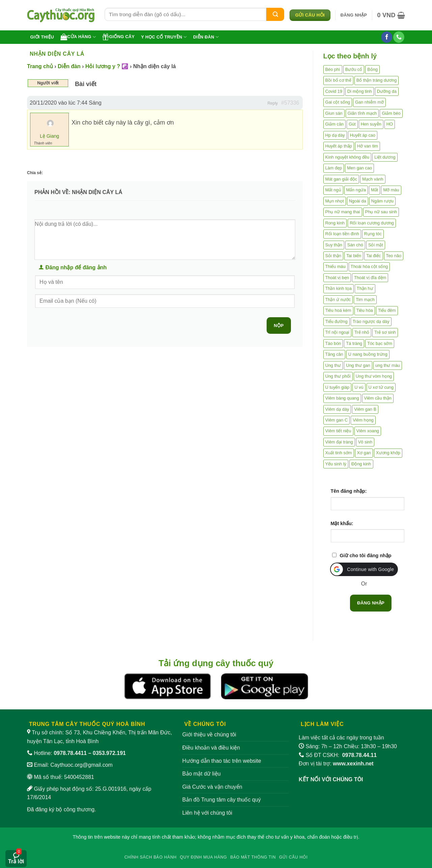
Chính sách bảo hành (150, 857)
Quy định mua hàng (203, 857)
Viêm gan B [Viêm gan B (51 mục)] (365, 409)
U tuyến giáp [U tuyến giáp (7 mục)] (337, 387)
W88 (216, 845)
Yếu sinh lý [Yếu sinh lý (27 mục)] (336, 464)
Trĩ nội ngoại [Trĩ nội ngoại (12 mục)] (337, 332)
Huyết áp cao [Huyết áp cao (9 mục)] (363, 135)
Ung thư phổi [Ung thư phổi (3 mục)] (338, 376)
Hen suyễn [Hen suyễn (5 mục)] (371, 124)
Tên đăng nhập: (349, 491)
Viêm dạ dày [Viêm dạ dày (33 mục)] (337, 409)
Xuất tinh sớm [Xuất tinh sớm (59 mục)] (339, 453)
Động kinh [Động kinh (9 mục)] (361, 464)
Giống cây (118, 37)
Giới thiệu (42, 37)
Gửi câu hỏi (293, 857)
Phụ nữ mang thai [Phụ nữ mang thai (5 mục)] (343, 212)
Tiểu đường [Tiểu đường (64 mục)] (336, 321)
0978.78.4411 (70, 753)
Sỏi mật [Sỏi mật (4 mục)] (376, 245)
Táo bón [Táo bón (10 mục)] (333, 343)
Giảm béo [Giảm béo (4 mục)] (391, 113)
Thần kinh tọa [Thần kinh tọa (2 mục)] (339, 288)
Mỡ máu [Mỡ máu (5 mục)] (391, 190)
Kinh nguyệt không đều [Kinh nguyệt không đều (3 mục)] (347, 157)
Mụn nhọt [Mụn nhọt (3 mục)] (335, 201)
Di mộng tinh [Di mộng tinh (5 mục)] (360, 91)
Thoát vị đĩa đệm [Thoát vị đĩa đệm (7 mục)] (370, 278)
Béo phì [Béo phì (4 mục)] (333, 69)
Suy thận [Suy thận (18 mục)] (334, 245)
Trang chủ (40, 66)
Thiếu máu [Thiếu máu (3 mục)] (335, 266)
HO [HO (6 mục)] (390, 124)
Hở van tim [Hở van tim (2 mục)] (368, 146)
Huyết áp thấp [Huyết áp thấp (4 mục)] (339, 146)
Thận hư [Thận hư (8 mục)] (365, 288)
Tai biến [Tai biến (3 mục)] (354, 256)
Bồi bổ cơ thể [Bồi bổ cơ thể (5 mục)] (338, 80)
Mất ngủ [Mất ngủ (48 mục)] (333, 190)
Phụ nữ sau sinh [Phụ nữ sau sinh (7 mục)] (381, 212)
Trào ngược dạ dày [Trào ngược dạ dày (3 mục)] (371, 321)
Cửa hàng (78, 37)
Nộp (279, 325)
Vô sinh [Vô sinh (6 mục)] (365, 442)
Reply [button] (273, 103)
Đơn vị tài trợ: (336, 764)
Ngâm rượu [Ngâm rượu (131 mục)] (382, 201)
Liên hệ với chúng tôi (207, 813)
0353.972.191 (109, 753)
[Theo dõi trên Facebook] (387, 37)
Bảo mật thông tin (253, 857)
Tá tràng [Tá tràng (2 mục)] (354, 343)
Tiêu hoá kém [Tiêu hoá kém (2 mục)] (338, 310)
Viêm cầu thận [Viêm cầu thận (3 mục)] (378, 398)
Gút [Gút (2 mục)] (352, 124)
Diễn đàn (206, 37)
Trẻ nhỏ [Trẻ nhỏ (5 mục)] (362, 332)
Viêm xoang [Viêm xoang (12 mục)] (368, 431)
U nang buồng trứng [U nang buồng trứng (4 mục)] (368, 354)
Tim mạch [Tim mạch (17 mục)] (365, 300)
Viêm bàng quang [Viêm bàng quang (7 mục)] (342, 398)
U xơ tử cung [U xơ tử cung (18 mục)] (381, 387)
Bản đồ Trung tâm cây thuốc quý (222, 800)
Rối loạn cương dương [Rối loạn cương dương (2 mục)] (372, 223)
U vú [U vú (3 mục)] (359, 387)
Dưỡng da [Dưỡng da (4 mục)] (387, 91)
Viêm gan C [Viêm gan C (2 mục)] (337, 420)
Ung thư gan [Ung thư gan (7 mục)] (358, 365)
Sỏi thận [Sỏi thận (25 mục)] (333, 256)
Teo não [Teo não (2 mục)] (394, 256)
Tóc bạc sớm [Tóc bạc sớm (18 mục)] (380, 343)
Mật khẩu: (342, 523)
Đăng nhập (371, 603)
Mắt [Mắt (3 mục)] (374, 190)
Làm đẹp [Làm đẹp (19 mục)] (334, 168)
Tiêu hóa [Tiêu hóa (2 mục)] (365, 310)
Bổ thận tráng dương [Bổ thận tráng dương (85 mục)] (377, 80)
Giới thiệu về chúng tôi (209, 735)
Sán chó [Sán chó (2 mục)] (355, 245)
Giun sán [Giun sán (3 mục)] (334, 113)
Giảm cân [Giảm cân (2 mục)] (335, 124)
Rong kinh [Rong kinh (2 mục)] (335, 223)
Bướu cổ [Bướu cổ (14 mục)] (354, 69)
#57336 (290, 103)
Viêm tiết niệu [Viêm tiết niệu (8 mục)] (338, 431)
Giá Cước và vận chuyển (212, 787)
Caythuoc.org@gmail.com (81, 765)
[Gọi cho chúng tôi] (399, 37)
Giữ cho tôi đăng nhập (366, 555)
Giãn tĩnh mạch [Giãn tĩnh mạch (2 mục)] (362, 113)
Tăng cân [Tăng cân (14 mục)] (334, 354)
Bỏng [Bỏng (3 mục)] (372, 69)
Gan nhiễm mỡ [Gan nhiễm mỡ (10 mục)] (369, 102)
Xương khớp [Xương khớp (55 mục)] (388, 453)
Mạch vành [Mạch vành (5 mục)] (373, 179)
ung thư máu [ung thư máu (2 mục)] (388, 365)
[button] (354, 15)
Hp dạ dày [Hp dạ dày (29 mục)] (335, 135)
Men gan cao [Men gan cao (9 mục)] (359, 168)
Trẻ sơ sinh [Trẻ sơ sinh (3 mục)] (385, 332)
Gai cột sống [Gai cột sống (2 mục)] (338, 102)
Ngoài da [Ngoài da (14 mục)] (358, 201)
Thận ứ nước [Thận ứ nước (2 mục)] (338, 300)
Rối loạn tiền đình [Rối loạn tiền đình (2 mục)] (342, 234)
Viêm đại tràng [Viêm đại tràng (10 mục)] (339, 442)
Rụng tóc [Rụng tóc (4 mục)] (373, 234)
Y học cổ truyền (164, 37)
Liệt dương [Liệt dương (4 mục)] (385, 157)
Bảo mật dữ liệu (201, 774)
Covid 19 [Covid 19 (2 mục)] (334, 91)
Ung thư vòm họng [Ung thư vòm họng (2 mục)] (374, 376)
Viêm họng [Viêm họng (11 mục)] (363, 420)
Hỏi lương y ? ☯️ (107, 66)
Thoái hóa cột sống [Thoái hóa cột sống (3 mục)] (369, 266)
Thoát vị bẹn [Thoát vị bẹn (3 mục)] (337, 278)
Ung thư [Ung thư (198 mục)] (333, 365)
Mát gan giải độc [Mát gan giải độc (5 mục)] (341, 179)
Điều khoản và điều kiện (211, 748)
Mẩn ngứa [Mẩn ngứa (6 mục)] (356, 190)
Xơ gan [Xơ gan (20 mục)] (364, 453)
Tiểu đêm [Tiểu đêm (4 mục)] (387, 310)
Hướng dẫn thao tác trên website (222, 761)
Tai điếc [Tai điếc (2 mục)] (373, 256)
